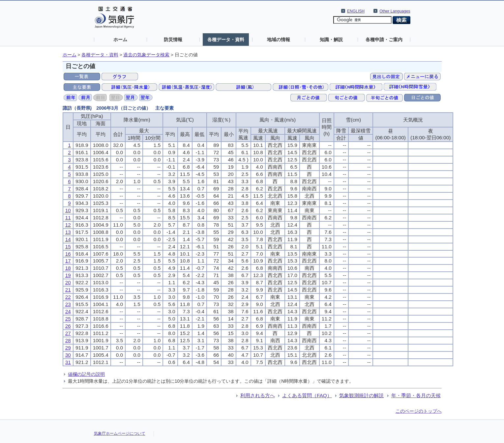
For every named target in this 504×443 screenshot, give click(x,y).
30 (68, 355)
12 (68, 225)
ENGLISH (356, 11)
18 (68, 268)
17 (68, 261)
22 (68, 297)
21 (68, 290)
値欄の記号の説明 (86, 374)
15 (68, 247)
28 (68, 340)
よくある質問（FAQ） (307, 395)
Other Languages (395, 11)
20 (68, 282)
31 (68, 362)
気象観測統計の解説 (361, 395)
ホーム (120, 40)
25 (68, 319)
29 (68, 348)
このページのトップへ (419, 411)
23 (68, 304)
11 (68, 218)
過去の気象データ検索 (146, 55)
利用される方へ (258, 395)
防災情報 (173, 40)
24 (68, 311)
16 (68, 254)
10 (68, 210)
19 (68, 275)
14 (68, 239)
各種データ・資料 (226, 40)
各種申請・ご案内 (384, 40)
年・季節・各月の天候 (416, 395)
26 (68, 326)
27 (68, 333)
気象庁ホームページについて (120, 433)
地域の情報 (279, 40)
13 (68, 232)
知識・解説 (331, 40)
